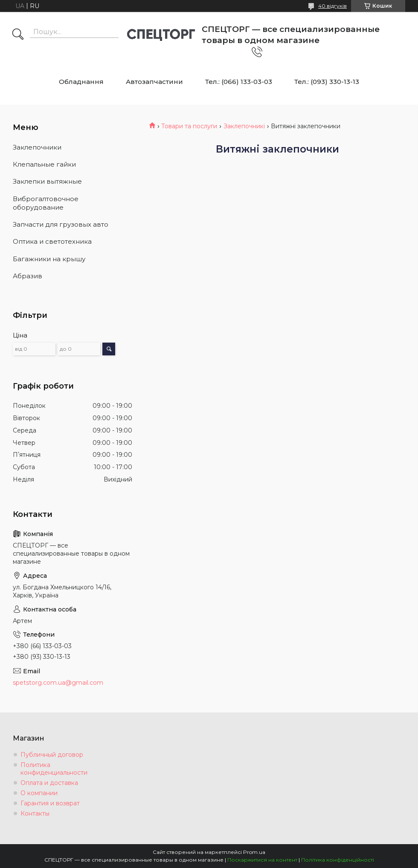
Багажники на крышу (49, 259)
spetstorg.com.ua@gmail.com (58, 683)
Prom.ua (254, 852)
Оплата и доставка (49, 783)
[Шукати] (18, 35)
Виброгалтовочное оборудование (46, 203)
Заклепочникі (244, 126)
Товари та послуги (189, 126)
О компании (39, 793)
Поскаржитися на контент (262, 860)
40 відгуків (332, 6)
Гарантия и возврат (50, 803)
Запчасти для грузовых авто (61, 224)
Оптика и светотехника (52, 241)
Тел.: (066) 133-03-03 (239, 82)
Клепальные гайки (44, 164)
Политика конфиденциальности (54, 769)
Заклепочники (37, 147)
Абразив (28, 276)
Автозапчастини (154, 82)
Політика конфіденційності (338, 860)
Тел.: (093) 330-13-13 (327, 82)
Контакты (35, 813)
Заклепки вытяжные (47, 181)
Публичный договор (52, 755)
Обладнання (81, 82)
